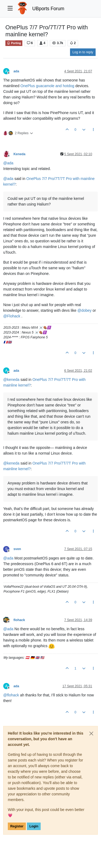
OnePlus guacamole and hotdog (47, 86)
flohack (19, 620)
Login (34, 826)
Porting (14, 43)
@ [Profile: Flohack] (12, 316)
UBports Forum (48, 9)
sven (17, 549)
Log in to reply (83, 52)
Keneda (19, 154)
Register (17, 826)
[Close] (91, 734)
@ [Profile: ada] (8, 163)
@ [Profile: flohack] (11, 695)
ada (16, 71)
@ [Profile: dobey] (84, 310)
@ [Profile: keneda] (11, 380)
